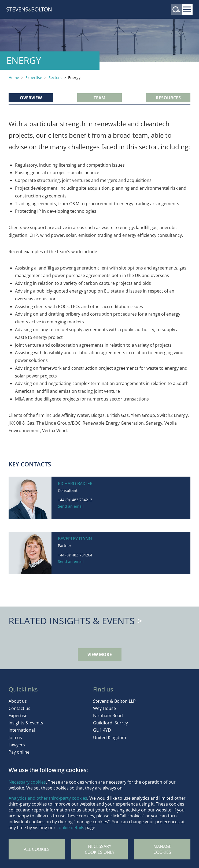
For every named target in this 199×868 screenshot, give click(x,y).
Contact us (19, 708)
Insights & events (26, 723)
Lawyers (17, 745)
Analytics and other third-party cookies (48, 798)
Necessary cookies (27, 782)
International (22, 730)
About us (18, 701)
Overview (31, 98)
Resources (168, 98)
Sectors (55, 78)
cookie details (70, 828)
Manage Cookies (162, 849)
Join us (15, 738)
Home (14, 78)
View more (100, 654)
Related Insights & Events (72, 621)
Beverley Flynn (75, 539)
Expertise (34, 78)
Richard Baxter (75, 484)
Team (99, 98)
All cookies (37, 849)
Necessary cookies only (100, 849)
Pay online (19, 752)
